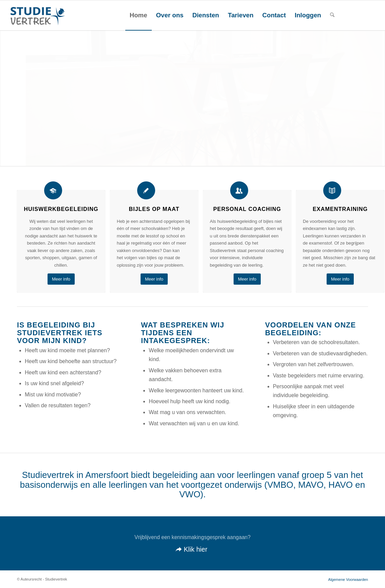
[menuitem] (139, 15)
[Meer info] (61, 279)
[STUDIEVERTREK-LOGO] (36, 15)
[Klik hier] (192, 544)
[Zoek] (332, 15)
